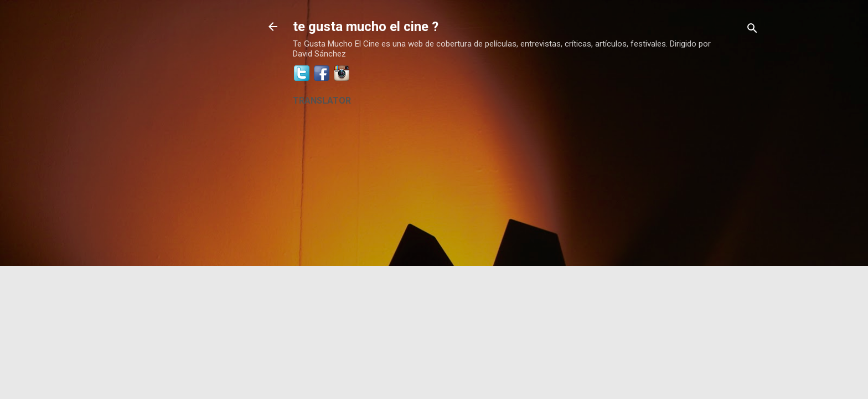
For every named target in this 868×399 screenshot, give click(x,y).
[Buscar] (752, 30)
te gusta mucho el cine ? (366, 27)
